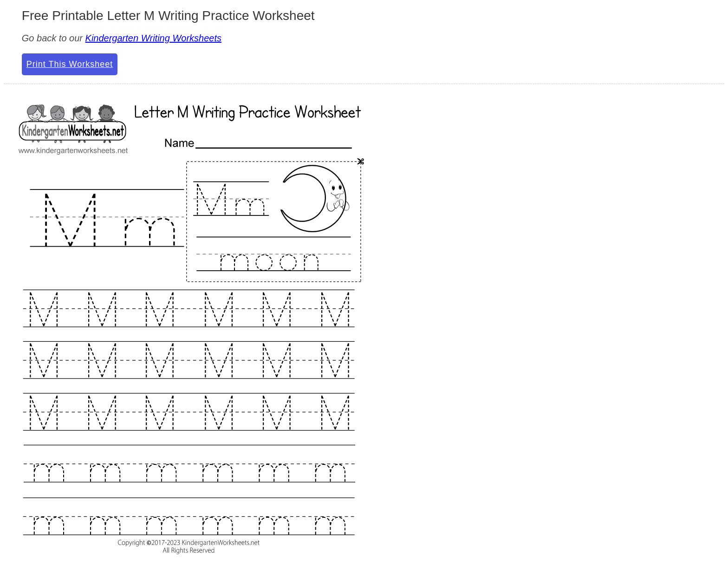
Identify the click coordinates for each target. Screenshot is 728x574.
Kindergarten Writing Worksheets (153, 38)
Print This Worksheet (70, 64)
